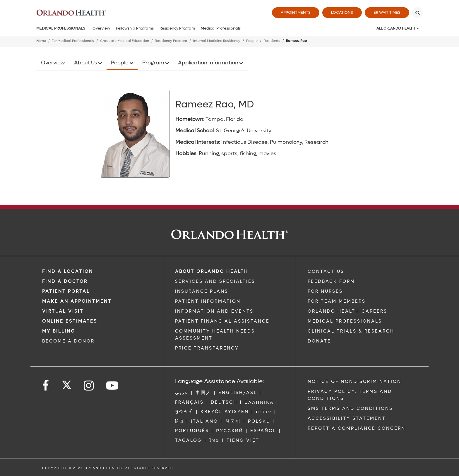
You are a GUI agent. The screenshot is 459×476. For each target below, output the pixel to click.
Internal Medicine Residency (217, 41)
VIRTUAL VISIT (63, 311)
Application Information (209, 63)
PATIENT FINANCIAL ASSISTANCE (222, 321)
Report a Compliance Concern (357, 428)
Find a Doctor (65, 281)
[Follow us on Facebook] (46, 386)
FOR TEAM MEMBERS (337, 301)
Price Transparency (207, 348)
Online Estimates (70, 321)
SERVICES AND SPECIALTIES (215, 281)
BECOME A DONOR (68, 341)
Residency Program (177, 28)
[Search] (417, 13)
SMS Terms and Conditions (350, 408)
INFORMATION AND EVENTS (214, 311)
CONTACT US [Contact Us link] (326, 271)
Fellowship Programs (135, 28)
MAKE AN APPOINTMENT (77, 301)
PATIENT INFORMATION (208, 301)
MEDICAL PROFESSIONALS (345, 321)
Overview (101, 28)
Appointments (296, 12)
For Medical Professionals (73, 41)
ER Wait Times (387, 12)
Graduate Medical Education (125, 41)
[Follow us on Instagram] (89, 386)
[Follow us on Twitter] (67, 383)
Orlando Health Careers (347, 311)
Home (41, 41)
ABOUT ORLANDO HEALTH (212, 271)
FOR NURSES (325, 291)
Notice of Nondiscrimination (354, 381)
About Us (86, 63)
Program (154, 63)
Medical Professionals (61, 28)
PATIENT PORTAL (66, 291)
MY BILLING (59, 331)
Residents (272, 41)
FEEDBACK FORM (331, 281)
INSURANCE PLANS (202, 291)
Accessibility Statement (347, 418)
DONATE (319, 341)
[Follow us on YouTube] (113, 386)
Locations (342, 12)
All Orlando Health (396, 28)
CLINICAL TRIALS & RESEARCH (351, 331)
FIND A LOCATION (68, 271)
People (252, 41)
